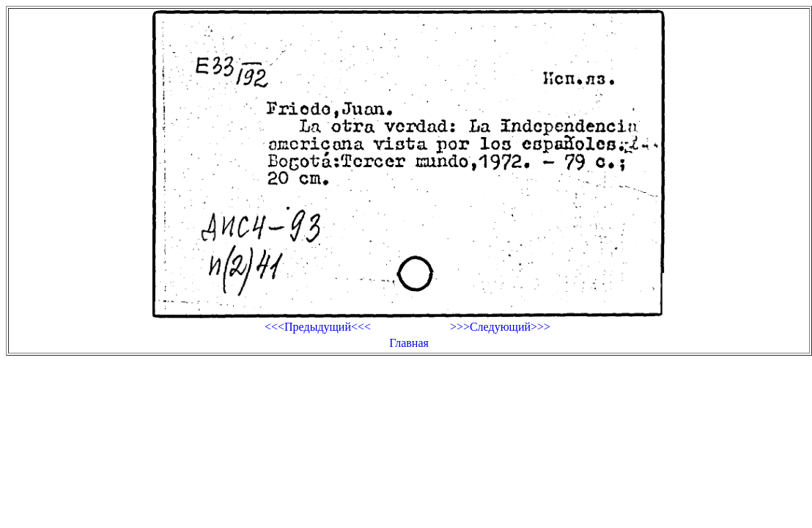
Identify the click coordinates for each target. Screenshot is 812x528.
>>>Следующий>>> (500, 327)
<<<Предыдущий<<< (318, 327)
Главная (409, 343)
